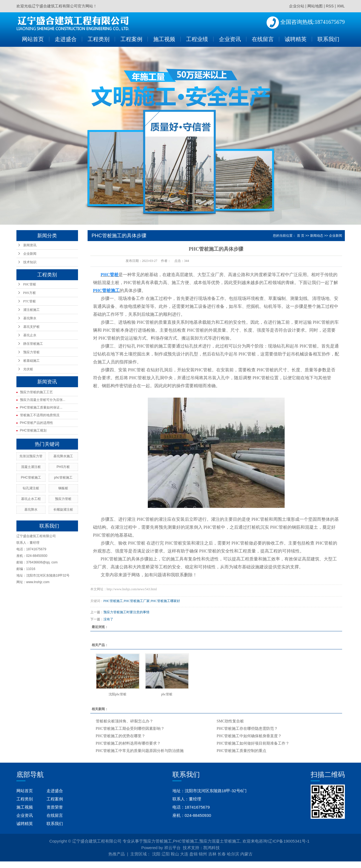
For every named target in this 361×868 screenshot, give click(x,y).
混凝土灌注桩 (31, 467)
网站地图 (315, 6)
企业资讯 (230, 39)
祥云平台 (172, 848)
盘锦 (194, 854)
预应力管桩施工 (158, 841)
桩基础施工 (31, 361)
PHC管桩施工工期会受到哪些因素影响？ (130, 729)
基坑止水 (30, 335)
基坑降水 (30, 318)
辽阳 (166, 854)
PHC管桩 (30, 284)
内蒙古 (246, 854)
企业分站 (297, 6)
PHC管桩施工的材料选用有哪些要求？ (128, 743)
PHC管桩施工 (31, 478)
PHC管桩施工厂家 (137, 601)
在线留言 (263, 39)
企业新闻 (30, 254)
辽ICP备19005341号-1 (289, 841)
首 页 (301, 236)
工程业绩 (197, 39)
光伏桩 (28, 369)
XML (341, 6)
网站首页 (33, 39)
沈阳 (156, 854)
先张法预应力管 (31, 456)
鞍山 (175, 854)
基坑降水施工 (63, 456)
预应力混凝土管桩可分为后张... (43, 400)
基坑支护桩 (31, 327)
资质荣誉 (55, 807)
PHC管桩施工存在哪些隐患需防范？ (247, 729)
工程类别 (99, 39)
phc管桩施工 (63, 478)
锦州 (203, 854)
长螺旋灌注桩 (63, 510)
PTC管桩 (30, 301)
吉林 (212, 854)
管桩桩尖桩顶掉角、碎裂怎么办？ (125, 721)
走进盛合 (66, 39)
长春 (222, 854)
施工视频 (164, 39)
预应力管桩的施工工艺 (36, 392)
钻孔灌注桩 (31, 488)
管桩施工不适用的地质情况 (40, 415)
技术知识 (30, 262)
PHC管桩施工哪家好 (165, 601)
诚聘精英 (296, 39)
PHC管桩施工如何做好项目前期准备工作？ (253, 743)
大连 (184, 854)
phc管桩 (167, 694)
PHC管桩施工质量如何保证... (41, 407)
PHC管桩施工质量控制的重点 (242, 751)
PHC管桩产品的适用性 (37, 423)
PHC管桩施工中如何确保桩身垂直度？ (249, 736)
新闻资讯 (30, 245)
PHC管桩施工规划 (33, 430)
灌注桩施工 (31, 310)
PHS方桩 (30, 293)
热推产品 (117, 854)
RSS (330, 6)
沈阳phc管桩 (118, 694)
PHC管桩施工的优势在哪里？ (121, 736)
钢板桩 (63, 488)
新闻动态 (317, 236)
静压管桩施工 (33, 344)
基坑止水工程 (31, 499)
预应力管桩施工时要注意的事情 (126, 612)
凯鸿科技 (212, 848)
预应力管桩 (31, 352)
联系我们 (328, 39)
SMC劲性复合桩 (230, 721)
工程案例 (131, 39)
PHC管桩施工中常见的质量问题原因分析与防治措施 (140, 751)
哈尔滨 (233, 854)
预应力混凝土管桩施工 (220, 841)
